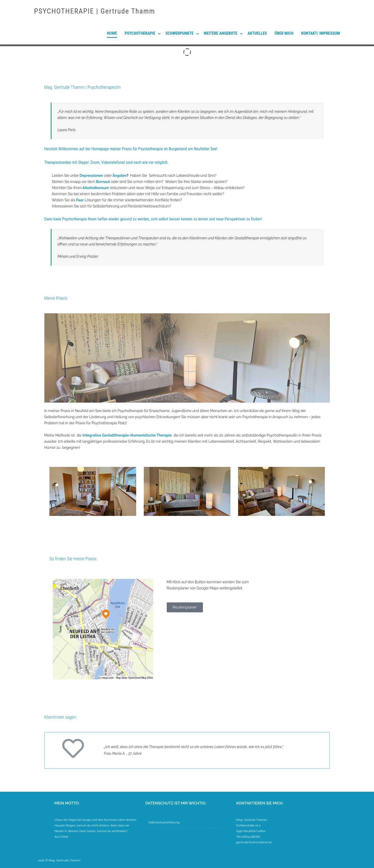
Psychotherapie (140, 33)
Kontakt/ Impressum (320, 33)
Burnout (103, 182)
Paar (80, 200)
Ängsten (120, 176)
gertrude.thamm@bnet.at (254, 842)
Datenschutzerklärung (164, 822)
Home (112, 33)
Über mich (284, 33)
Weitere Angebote (221, 33)
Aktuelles (257, 33)
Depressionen (91, 176)
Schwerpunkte (179, 33)
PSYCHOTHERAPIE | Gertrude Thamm (95, 11)
